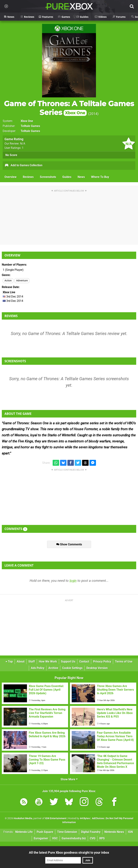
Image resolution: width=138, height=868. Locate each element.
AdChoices (98, 818)
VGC (55, 838)
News (81, 177)
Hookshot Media (23, 818)
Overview (11, 177)
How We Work (48, 661)
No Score (11, 155)
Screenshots (48, 177)
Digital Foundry (91, 832)
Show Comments (69, 544)
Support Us (68, 661)
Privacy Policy (102, 661)
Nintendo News (114, 832)
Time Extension (67, 832)
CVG (93, 838)
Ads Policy (38, 668)
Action (8, 281)
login (73, 581)
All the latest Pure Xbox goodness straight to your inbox (69, 852)
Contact (84, 661)
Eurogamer (41, 838)
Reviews (28, 177)
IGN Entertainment (56, 818)
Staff (32, 661)
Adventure (22, 281)
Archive (53, 668)
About (21, 661)
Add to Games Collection (23, 166)
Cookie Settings (72, 668)
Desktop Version (97, 668)
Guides (67, 177)
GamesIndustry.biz (74, 838)
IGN (130, 832)
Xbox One (27, 121)
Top (9, 661)
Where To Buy (100, 177)
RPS (102, 838)
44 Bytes (85, 818)
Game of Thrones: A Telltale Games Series (69, 108)
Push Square (45, 832)
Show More (69, 779)
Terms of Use (124, 661)
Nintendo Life (24, 832)
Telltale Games (30, 126)
